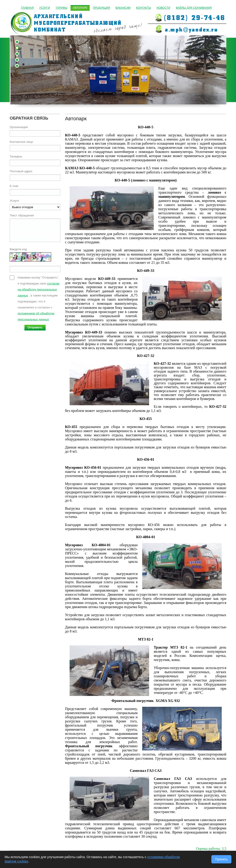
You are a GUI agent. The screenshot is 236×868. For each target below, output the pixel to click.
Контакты (144, 8)
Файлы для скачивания (194, 8)
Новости (163, 8)
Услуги (45, 8)
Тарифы (61, 8)
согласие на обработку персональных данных (39, 289)
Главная (27, 8)
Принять (221, 859)
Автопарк (80, 8)
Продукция (101, 8)
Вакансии (123, 8)
